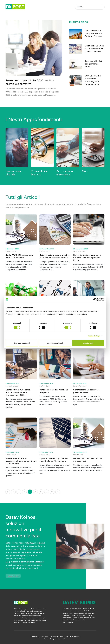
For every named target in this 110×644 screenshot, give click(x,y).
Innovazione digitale (13, 173)
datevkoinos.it (68, 622)
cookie (63, 639)
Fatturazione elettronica (65, 173)
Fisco (85, 171)
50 (52, 492)
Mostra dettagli (94, 336)
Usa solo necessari (22, 343)
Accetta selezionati (55, 343)
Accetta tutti (88, 343)
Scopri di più (13, 576)
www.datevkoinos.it (73, 637)
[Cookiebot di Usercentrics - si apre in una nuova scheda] (94, 299)
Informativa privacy (52, 639)
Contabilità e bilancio (39, 173)
